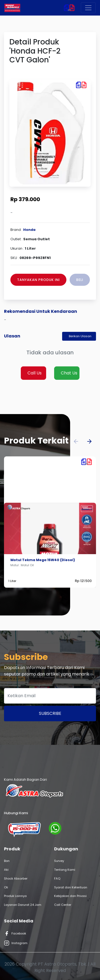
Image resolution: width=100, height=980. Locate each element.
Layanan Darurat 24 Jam (23, 905)
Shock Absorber (16, 878)
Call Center (63, 905)
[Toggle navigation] (88, 8)
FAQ (57, 878)
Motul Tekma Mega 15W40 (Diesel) (43, 560)
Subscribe (50, 713)
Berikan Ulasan (80, 336)
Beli (80, 280)
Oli (6, 887)
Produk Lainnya (15, 896)
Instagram (16, 943)
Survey (59, 861)
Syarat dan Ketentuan (71, 887)
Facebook (15, 933)
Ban (7, 861)
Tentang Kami (65, 870)
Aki (6, 870)
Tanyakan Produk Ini (38, 280)
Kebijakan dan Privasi (70, 896)
